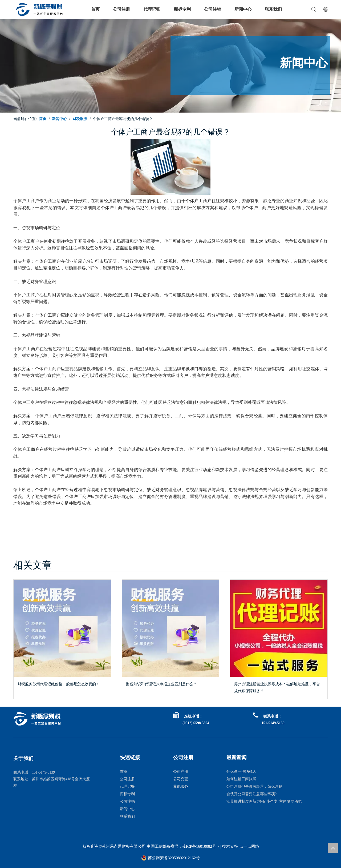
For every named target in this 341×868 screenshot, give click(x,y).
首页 (95, 9)
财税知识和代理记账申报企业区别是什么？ (161, 684)
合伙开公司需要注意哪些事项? (251, 794)
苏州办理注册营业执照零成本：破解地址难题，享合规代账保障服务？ (277, 687)
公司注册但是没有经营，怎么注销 (254, 787)
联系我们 (273, 9)
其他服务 (181, 787)
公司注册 (121, 9)
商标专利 (182, 9)
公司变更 (181, 779)
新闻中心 (243, 9)
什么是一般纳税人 (241, 772)
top (333, 848)
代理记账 (152, 9)
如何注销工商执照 (241, 779)
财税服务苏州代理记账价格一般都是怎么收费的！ (59, 684)
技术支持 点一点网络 (241, 846)
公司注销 (213, 9)
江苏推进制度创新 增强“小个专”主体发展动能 (264, 801)
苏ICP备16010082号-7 (200, 846)
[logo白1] (37, 719)
